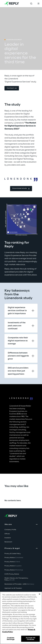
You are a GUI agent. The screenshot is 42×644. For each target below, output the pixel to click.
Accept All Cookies (30, 639)
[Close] (40, 594)
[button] (12, 88)
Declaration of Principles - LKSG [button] (19, 584)
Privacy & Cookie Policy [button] (13, 554)
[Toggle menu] (38, 4)
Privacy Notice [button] (14, 558)
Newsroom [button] (8, 542)
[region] (21, 618)
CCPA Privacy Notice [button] (12, 574)
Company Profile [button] (10, 530)
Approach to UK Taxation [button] (13, 588)
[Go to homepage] (12, 4)
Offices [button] (7, 534)
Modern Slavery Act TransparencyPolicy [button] (16, 579)
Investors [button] (8, 538)
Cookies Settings (11, 639)
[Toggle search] (31, 4)
